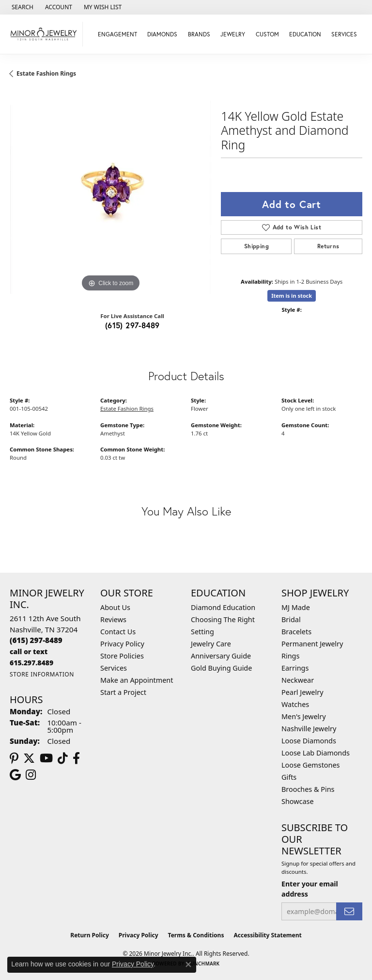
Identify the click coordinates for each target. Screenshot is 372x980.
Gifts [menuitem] (289, 777)
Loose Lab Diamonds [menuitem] (316, 753)
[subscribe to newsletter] (349, 911)
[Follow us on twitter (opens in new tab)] (29, 758)
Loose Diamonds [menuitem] (309, 741)
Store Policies (122, 656)
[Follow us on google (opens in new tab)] (15, 775)
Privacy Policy (122, 644)
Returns (328, 246)
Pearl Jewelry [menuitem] (302, 692)
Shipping (256, 246)
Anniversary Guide (221, 656)
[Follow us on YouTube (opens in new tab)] (46, 758)
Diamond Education (223, 607)
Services (114, 668)
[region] (110, 193)
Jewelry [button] (233, 34)
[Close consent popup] (188, 964)
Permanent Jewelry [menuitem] (312, 644)
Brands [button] (199, 34)
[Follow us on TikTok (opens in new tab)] (63, 758)
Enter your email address (310, 889)
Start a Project (123, 692)
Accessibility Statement (267, 935)
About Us (115, 607)
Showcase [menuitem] (298, 801)
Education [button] (305, 34)
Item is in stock (292, 296)
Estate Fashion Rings (46, 73)
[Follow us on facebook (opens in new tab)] (76, 758)
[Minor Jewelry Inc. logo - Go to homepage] (44, 34)
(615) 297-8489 (132, 325)
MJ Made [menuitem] (296, 607)
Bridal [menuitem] (291, 619)
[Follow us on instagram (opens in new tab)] (31, 775)
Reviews (113, 619)
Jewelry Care (211, 644)
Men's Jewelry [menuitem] (304, 716)
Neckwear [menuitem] (298, 680)
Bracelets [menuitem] (296, 632)
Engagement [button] (117, 34)
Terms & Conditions (196, 935)
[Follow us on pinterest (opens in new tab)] (14, 758)
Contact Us (118, 632)
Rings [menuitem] (290, 656)
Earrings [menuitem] (295, 668)
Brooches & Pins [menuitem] (308, 789)
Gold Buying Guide (221, 668)
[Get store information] (42, 674)
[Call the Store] (36, 640)
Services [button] (344, 34)
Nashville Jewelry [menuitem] (309, 729)
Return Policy (90, 935)
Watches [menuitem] (295, 704)
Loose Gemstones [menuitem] (310, 765)
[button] (22, 7)
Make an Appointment (137, 680)
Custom (267, 34)
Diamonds (162, 34)
